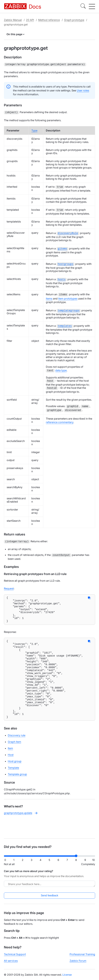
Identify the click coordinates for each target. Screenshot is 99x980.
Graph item (14, 762)
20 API (30, 20)
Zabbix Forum (78, 963)
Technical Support (15, 957)
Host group (15, 781)
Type (34, 130)
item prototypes (68, 297)
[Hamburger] (92, 6)
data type (61, 368)
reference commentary (60, 419)
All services (11, 963)
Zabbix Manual (13, 20)
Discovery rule (17, 755)
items (49, 297)
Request (9, 585)
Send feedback (49, 898)
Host (11, 775)
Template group (17, 794)
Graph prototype (74, 20)
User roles (83, 90)
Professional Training (82, 957)
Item (10, 768)
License (67, 977)
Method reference (49, 20)
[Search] (83, 6)
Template (13, 788)
